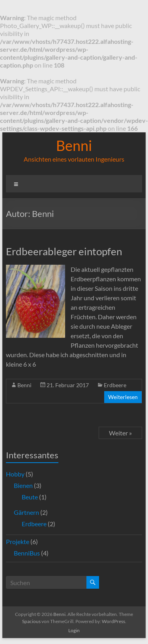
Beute (30, 497)
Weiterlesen (123, 397)
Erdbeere (115, 385)
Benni (74, 145)
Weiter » (120, 433)
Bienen (23, 485)
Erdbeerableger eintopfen (64, 251)
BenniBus (27, 553)
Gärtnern (26, 512)
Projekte (18, 541)
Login (74, 630)
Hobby (15, 474)
